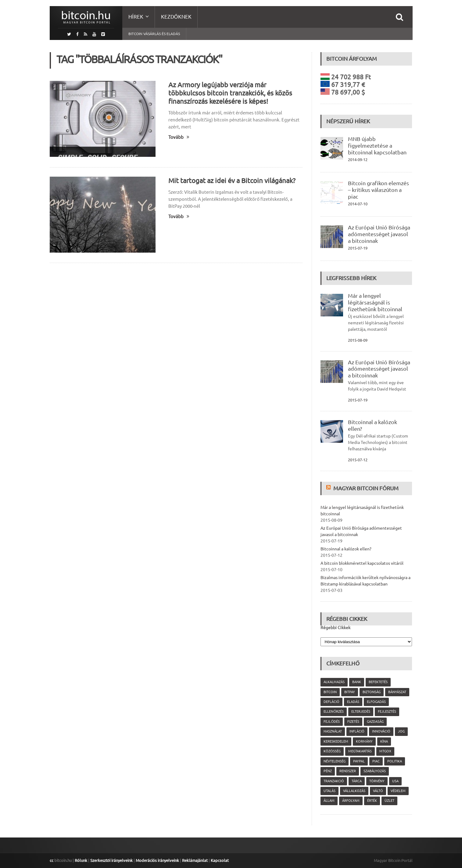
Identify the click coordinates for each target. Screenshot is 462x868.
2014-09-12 (358, 160)
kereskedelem (336, 741)
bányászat (397, 692)
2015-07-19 (358, 248)
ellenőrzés (334, 711)
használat (333, 731)
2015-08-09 (358, 340)
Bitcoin (330, 692)
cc (52, 860)
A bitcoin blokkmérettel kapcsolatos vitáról (362, 563)
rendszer (348, 771)
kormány (364, 741)
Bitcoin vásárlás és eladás (154, 34)
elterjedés (361, 711)
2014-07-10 (358, 204)
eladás (353, 702)
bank (357, 682)
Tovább (179, 137)
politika (395, 761)
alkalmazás (334, 682)
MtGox (385, 751)
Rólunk (81, 860)
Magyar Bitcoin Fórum (366, 488)
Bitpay (350, 692)
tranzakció (334, 781)
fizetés (353, 722)
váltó (378, 791)
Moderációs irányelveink (157, 860)
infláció (357, 731)
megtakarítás (360, 751)
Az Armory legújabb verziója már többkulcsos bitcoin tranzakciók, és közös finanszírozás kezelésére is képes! (230, 93)
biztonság (372, 692)
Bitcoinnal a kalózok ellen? (346, 549)
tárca (357, 781)
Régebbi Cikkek (335, 628)
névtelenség (335, 761)
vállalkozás (354, 791)
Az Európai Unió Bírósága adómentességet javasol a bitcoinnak (379, 234)
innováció (381, 731)
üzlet (389, 801)
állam (329, 801)
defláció (331, 702)
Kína (384, 741)
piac (376, 761)
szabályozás (375, 771)
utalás (329, 791)
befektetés (378, 682)
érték (372, 801)
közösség (332, 751)
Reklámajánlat (195, 860)
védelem (398, 791)
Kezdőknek (176, 17)
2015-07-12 (358, 460)
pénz (328, 771)
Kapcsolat (220, 860)
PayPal (359, 761)
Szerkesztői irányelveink (112, 860)
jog (401, 731)
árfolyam (351, 801)
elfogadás (376, 702)
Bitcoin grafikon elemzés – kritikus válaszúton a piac (378, 190)
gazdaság (375, 722)
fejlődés (332, 722)
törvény (377, 781)
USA (395, 781)
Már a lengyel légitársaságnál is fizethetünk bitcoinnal (375, 302)
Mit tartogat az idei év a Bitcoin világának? (232, 180)
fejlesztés (387, 711)
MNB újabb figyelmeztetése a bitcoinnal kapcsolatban (377, 146)
